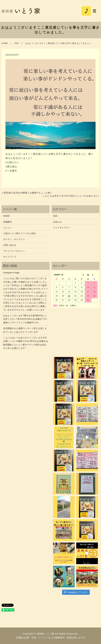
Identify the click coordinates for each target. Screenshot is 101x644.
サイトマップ (10, 257)
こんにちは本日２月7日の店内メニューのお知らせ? (70, 196)
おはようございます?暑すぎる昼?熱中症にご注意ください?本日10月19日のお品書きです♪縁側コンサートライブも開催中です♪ (25, 319)
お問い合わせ (10, 245)
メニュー (7, 228)
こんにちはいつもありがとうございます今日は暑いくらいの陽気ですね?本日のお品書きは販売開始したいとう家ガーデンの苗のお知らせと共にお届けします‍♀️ (26, 343)
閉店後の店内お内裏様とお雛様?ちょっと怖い (28, 193)
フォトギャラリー (62, 228)
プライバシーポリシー (14, 251)
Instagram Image (11, 273)
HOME (5, 43)
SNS (17, 43)
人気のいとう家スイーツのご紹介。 (21, 233)
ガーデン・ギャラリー (14, 239)
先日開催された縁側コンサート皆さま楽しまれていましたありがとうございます (25, 330)
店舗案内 (7, 222)
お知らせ (57, 222)
